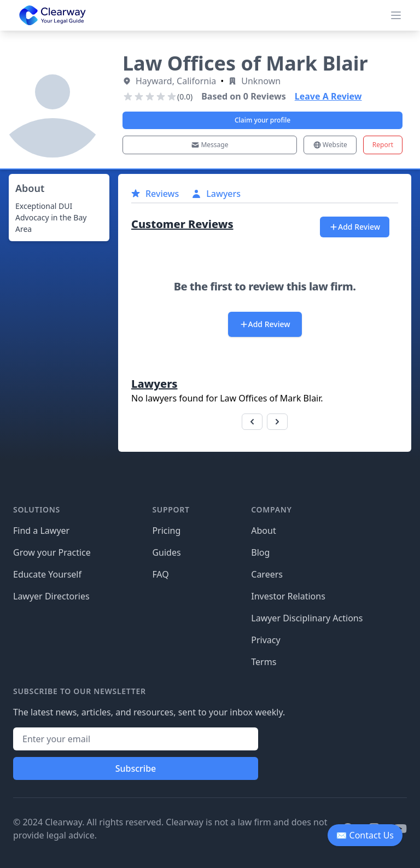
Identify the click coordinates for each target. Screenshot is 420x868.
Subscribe (136, 768)
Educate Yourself (47, 574)
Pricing (166, 531)
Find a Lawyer (41, 531)
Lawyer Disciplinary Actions (307, 618)
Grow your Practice (52, 552)
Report (383, 145)
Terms (264, 662)
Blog (260, 552)
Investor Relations (288, 596)
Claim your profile (262, 120)
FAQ (160, 574)
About (263, 531)
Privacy (266, 640)
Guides (166, 552)
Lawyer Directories (51, 596)
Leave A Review (328, 96)
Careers (267, 574)
